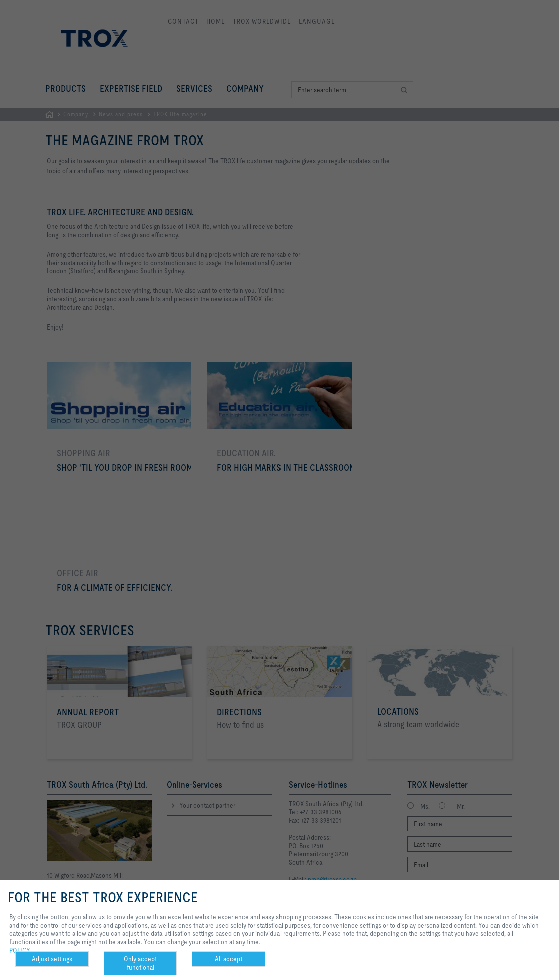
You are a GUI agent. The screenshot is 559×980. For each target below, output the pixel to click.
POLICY (20, 950)
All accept (229, 959)
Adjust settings (52, 959)
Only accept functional (140, 963)
